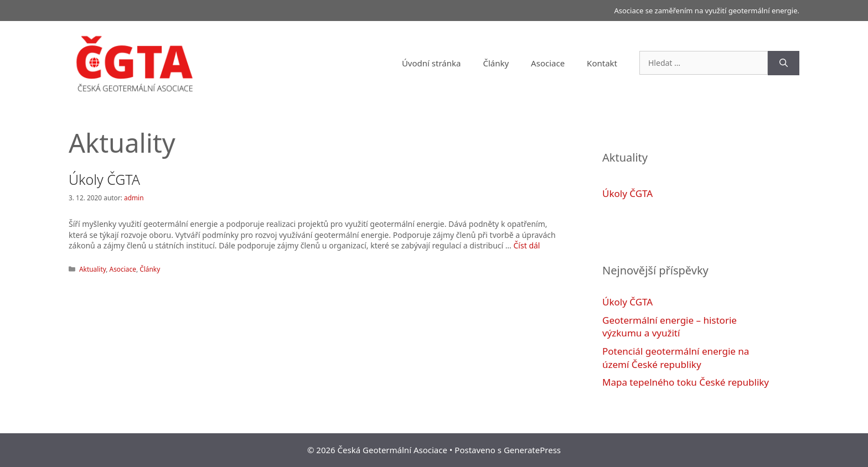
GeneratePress (532, 450)
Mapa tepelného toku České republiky (686, 382)
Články (496, 63)
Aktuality (92, 269)
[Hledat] (784, 63)
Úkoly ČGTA (104, 179)
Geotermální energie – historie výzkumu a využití (670, 327)
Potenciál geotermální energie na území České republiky (676, 358)
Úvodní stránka (432, 63)
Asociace (548, 63)
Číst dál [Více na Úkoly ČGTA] (527, 245)
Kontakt (602, 63)
